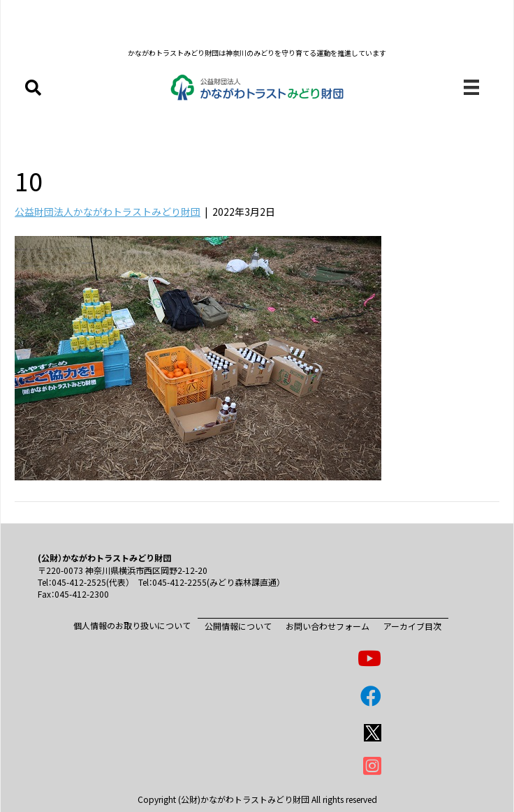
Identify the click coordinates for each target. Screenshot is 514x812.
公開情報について (238, 626)
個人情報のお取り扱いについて (132, 625)
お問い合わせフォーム (328, 626)
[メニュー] (471, 88)
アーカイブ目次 (412, 626)
